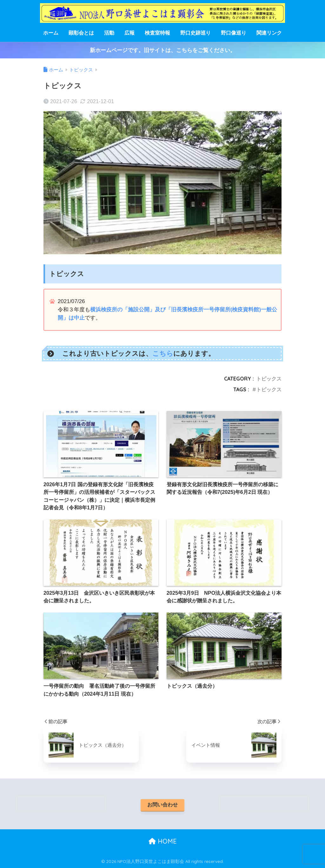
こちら (163, 353)
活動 (109, 33)
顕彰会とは (81, 33)
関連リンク (269, 33)
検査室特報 (157, 33)
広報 (129, 33)
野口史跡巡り (196, 33)
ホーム (51, 33)
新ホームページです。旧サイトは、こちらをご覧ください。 (163, 50)
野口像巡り (234, 33)
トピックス (269, 379)
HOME (163, 841)
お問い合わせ (162, 805)
